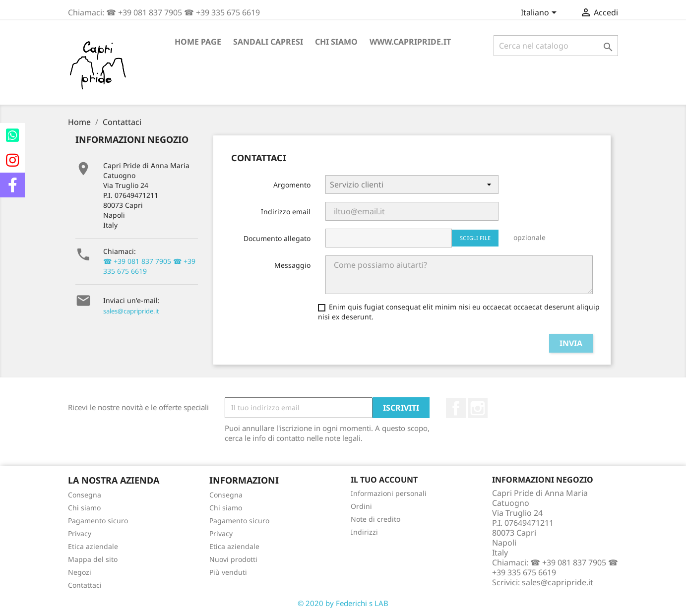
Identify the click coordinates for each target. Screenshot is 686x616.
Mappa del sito (93, 559)
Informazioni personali (389, 493)
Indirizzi (364, 532)
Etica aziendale (93, 546)
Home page (198, 42)
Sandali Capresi (268, 42)
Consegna (85, 495)
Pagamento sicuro (98, 521)
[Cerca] (556, 46)
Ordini (361, 506)
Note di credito (375, 519)
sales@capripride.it (131, 311)
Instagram (478, 408)
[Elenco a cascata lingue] (540, 13)
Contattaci (85, 585)
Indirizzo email (286, 212)
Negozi (80, 572)
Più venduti (228, 572)
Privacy (80, 533)
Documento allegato (277, 238)
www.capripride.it (410, 42)
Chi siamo (336, 42)
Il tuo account (384, 480)
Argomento (292, 185)
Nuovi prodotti (233, 559)
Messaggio (292, 265)
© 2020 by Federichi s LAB (343, 603)
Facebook (456, 408)
